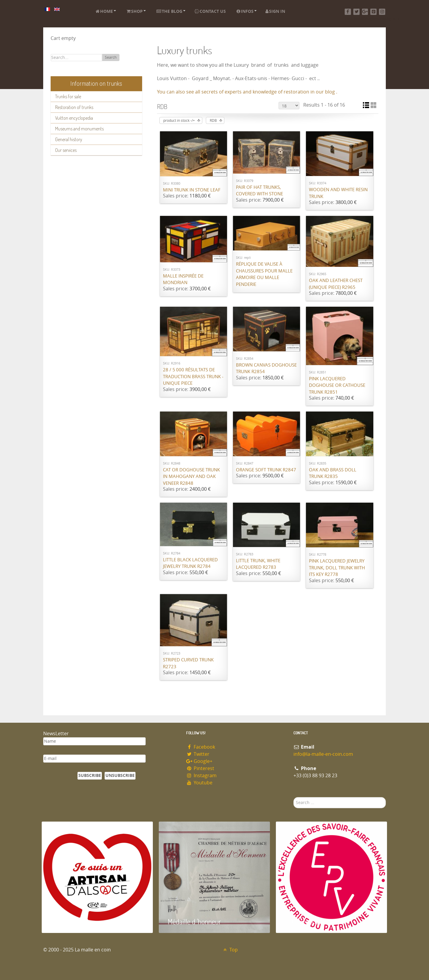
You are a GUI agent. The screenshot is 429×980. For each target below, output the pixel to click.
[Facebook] (348, 12)
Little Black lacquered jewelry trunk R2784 (190, 563)
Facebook (201, 747)
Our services (66, 150)
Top (230, 950)
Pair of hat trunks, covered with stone (259, 191)
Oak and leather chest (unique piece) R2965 (336, 284)
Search (111, 57)
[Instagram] (382, 12)
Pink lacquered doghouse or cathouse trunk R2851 (337, 385)
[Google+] (365, 12)
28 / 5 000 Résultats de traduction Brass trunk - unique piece (193, 377)
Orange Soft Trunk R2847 (266, 470)
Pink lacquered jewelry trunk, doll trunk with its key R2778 (337, 568)
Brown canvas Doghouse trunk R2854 (266, 369)
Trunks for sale (68, 96)
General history (69, 139)
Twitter (198, 754)
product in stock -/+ (179, 121)
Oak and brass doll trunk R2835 (333, 473)
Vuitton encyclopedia (74, 118)
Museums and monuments (79, 129)
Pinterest (200, 768)
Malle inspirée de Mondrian (183, 279)
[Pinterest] (373, 12)
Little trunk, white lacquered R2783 (258, 564)
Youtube (199, 783)
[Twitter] (356, 12)
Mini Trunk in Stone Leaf (192, 190)
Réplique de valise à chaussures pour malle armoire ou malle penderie (264, 274)
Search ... (294, 797)
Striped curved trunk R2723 (188, 663)
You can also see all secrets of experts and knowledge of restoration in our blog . (247, 92)
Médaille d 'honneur (194, 921)
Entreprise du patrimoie (317, 921)
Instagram (201, 776)
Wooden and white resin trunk (338, 193)
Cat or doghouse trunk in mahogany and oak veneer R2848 (191, 477)
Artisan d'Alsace (72, 921)
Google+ (199, 761)
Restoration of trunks (74, 107)
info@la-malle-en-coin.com (323, 754)
